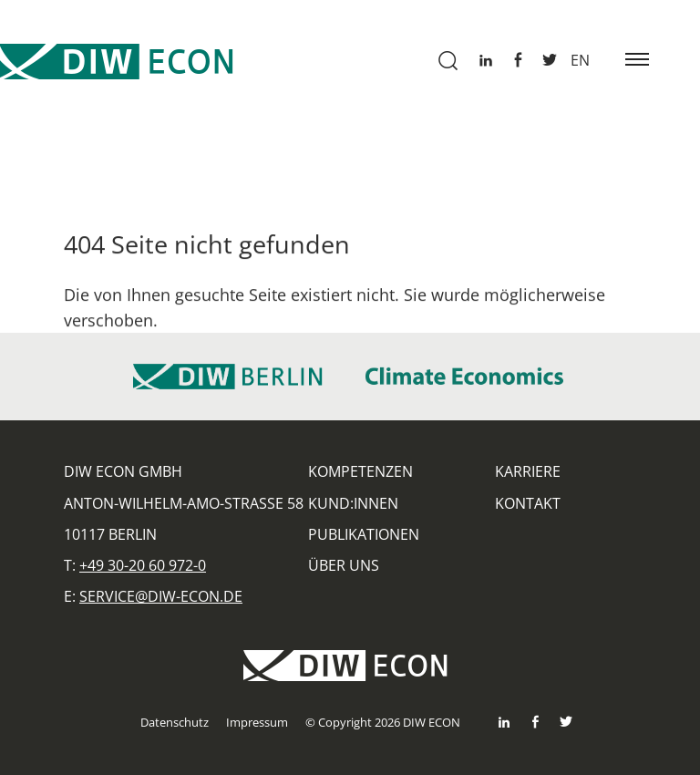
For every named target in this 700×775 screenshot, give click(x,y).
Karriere (528, 471)
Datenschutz (175, 722)
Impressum (257, 722)
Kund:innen (353, 503)
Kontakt (528, 503)
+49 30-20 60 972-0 (143, 565)
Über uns (344, 565)
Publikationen (364, 534)
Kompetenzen (360, 471)
